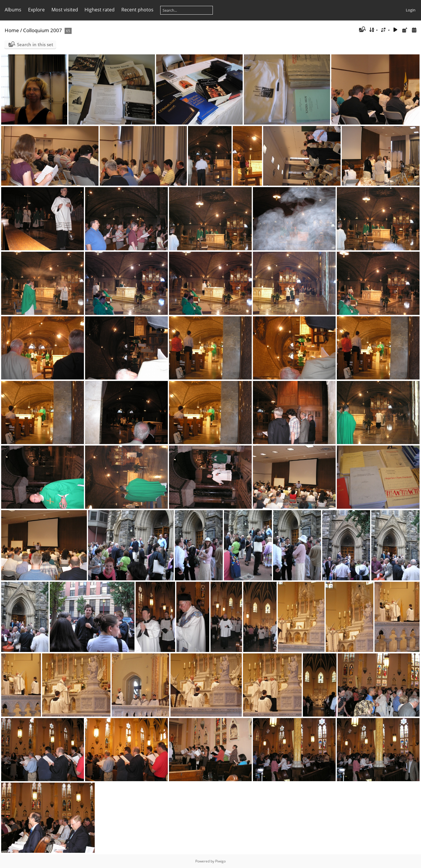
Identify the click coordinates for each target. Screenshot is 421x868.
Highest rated (100, 10)
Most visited (65, 10)
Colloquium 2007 (43, 30)
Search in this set (35, 44)
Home (12, 30)
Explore (36, 10)
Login (411, 10)
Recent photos (137, 10)
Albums (13, 10)
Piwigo (220, 861)
